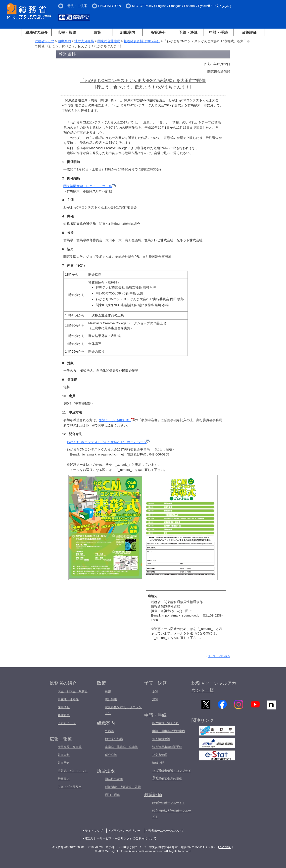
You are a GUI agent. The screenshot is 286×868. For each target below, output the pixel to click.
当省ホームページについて (166, 831)
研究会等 (111, 755)
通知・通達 (112, 795)
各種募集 (64, 715)
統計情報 (111, 699)
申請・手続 (218, 32)
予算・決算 (188, 32)
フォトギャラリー (70, 787)
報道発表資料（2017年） (142, 41)
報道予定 (64, 763)
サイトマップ (94, 831)
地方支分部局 (84, 41)
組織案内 (128, 32)
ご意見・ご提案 (76, 6)
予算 (155, 691)
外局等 (109, 731)
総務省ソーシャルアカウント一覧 (214, 687)
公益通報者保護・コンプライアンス (172, 774)
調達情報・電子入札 (166, 723)
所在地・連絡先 (68, 699)
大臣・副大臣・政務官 (73, 691)
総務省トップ (45, 41)
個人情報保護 (161, 739)
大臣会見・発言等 (70, 747)
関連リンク (203, 722)
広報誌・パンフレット (73, 771)
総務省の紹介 (37, 32)
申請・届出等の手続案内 (169, 731)
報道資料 (64, 755)
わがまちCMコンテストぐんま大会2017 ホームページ (108, 442)
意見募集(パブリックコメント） (123, 710)
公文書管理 (160, 755)
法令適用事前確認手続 (167, 747)
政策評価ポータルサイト (169, 803)
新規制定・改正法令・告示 (123, 787)
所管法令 (158, 32)
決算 (155, 699)
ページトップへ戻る (219, 656)
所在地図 (225, 847)
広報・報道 (67, 32)
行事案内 (64, 779)
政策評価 (249, 32)
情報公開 (158, 763)
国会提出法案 (114, 779)
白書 (108, 691)
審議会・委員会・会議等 (121, 747)
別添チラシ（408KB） (117, 420)
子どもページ (67, 723)
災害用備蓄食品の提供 (167, 779)
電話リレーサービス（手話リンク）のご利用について (121, 838)
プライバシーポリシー (125, 831)
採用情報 (64, 707)
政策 (97, 32)
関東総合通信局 (109, 41)
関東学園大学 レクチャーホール (90, 186)
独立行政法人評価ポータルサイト (172, 814)
